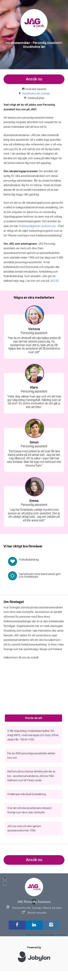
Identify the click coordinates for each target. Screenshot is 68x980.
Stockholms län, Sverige (36, 94)
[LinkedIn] (34, 925)
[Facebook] (17, 925)
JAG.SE (54, 281)
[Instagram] (51, 925)
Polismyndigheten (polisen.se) (38, 226)
